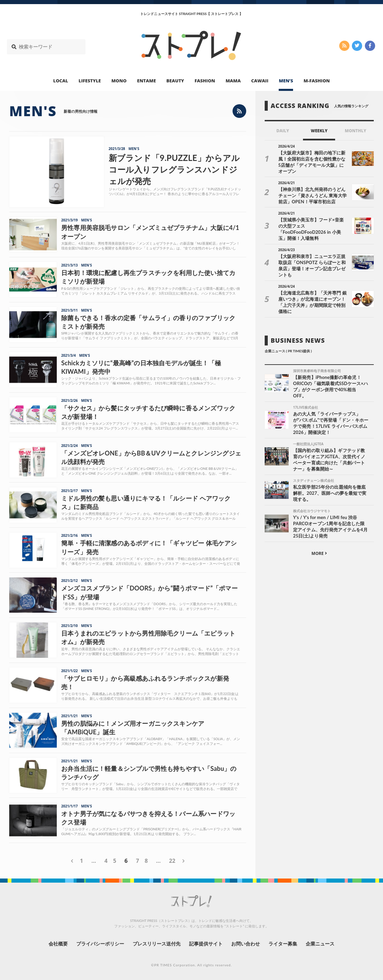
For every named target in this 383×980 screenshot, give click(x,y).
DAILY (283, 131)
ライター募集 (283, 944)
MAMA (233, 81)
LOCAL (61, 81)
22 (172, 861)
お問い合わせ (246, 944)
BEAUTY (175, 81)
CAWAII (260, 81)
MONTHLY (355, 131)
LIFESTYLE (90, 81)
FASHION (205, 81)
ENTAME (147, 81)
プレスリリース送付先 (157, 944)
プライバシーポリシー (100, 944)
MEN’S (286, 81)
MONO (119, 81)
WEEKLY (319, 131)
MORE (319, 553)
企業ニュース (320, 944)
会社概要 (58, 944)
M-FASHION (317, 81)
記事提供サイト (206, 944)
